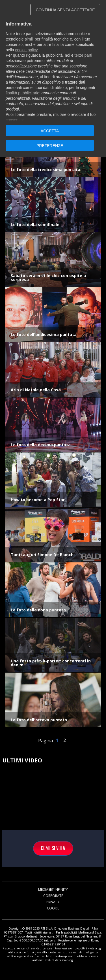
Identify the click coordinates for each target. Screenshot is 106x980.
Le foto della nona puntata (38, 610)
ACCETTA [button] (50, 131)
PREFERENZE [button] (50, 146)
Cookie (53, 908)
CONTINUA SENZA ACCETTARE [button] (65, 10)
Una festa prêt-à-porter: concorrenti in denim (51, 663)
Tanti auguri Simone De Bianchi (43, 555)
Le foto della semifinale (35, 225)
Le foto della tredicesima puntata (46, 170)
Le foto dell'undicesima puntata (44, 334)
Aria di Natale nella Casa (36, 390)
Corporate (53, 896)
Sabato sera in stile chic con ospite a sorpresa (48, 278)
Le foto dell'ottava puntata (39, 720)
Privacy (53, 902)
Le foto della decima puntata (41, 445)
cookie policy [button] (26, 50)
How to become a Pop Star (38, 500)
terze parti (83, 55)
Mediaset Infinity (53, 889)
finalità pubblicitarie (22, 93)
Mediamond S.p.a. (90, 932)
